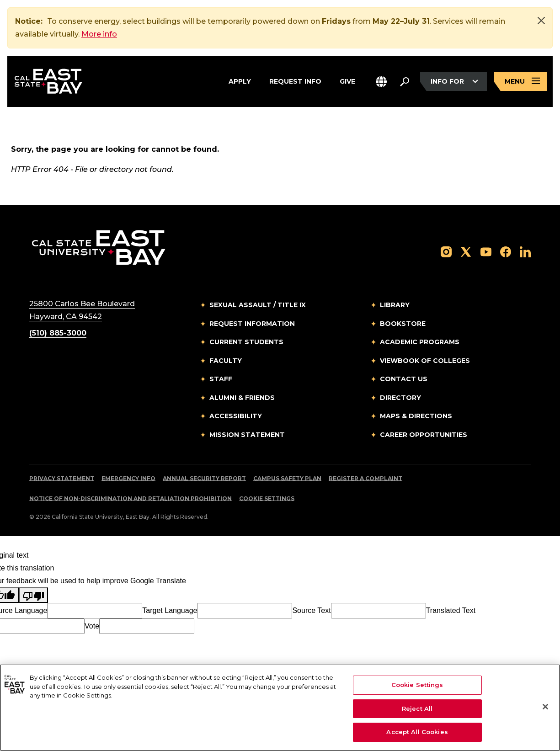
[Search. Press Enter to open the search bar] (405, 81)
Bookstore (403, 324)
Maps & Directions (416, 416)
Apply (240, 80)
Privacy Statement (62, 479)
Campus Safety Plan (287, 479)
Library (395, 305)
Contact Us (404, 379)
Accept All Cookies (417, 732)
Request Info (295, 80)
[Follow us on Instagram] (446, 252)
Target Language (170, 611)
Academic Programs (420, 342)
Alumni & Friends (242, 398)
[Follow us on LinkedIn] (525, 252)
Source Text (311, 611)
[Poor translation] (33, 596)
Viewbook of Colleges (425, 361)
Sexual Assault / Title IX (258, 305)
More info (99, 34)
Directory (400, 398)
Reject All (417, 708)
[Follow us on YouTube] (486, 252)
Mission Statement (247, 435)
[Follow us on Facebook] (506, 252)
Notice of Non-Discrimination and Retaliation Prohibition (131, 499)
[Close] (541, 21)
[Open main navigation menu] (521, 82)
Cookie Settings (267, 499)
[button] (381, 82)
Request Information (252, 324)
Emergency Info (128, 479)
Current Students (246, 342)
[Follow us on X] (466, 252)
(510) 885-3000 (58, 333)
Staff (221, 379)
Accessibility (236, 416)
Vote (92, 626)
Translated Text (451, 611)
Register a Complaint (365, 479)
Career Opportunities (424, 435)
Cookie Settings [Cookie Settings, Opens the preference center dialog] (417, 685)
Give (347, 80)
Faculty (226, 361)
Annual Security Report (204, 479)
